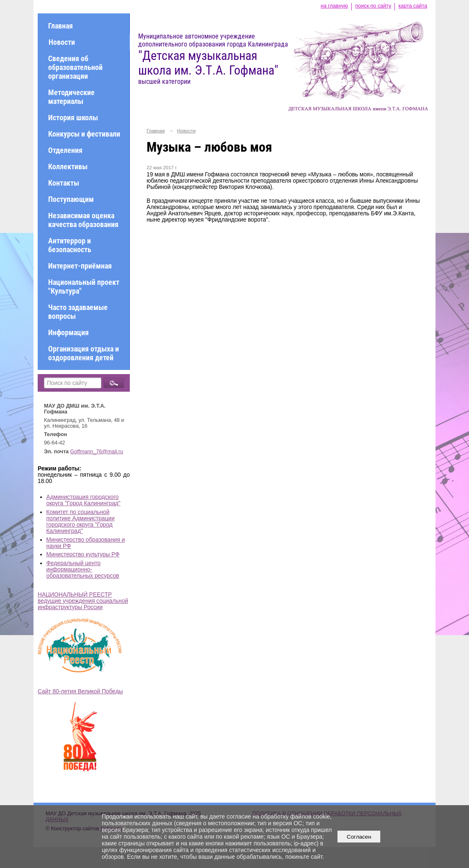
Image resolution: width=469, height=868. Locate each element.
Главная (61, 26)
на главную (334, 6)
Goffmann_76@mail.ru (97, 452)
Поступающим (71, 199)
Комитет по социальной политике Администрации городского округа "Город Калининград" (81, 522)
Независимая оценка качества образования (83, 220)
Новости (62, 42)
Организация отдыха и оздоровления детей (84, 353)
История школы (73, 118)
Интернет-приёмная (80, 266)
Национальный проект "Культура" (84, 287)
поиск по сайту (373, 6)
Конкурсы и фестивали (84, 134)
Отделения (65, 150)
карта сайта (413, 6)
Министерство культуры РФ (83, 554)
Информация (68, 332)
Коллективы (68, 167)
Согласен (359, 837)
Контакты (64, 183)
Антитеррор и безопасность (70, 245)
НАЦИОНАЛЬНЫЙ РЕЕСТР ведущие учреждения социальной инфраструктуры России (83, 601)
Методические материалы (71, 97)
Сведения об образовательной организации (75, 67)
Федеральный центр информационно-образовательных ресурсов (83, 570)
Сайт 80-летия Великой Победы (80, 691)
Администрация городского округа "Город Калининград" (84, 500)
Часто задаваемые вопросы (78, 312)
